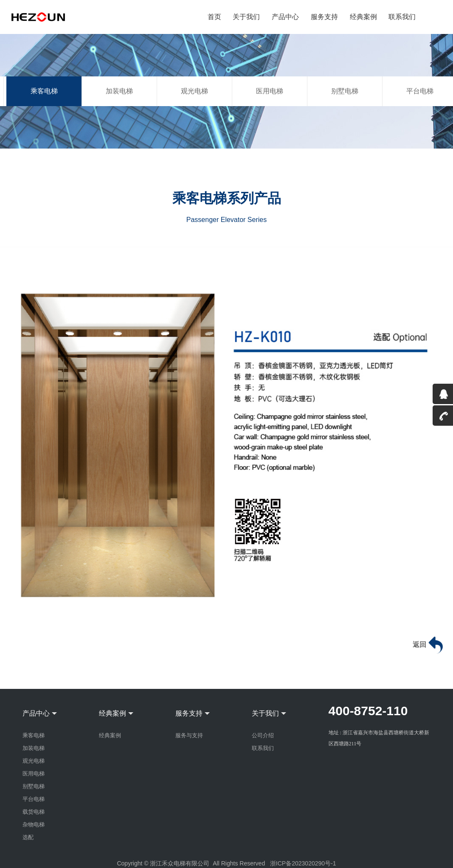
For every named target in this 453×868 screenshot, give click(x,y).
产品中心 (286, 17)
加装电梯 (119, 91)
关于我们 (247, 17)
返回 (429, 645)
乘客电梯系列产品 (227, 198)
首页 (215, 17)
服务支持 (324, 17)
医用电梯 (270, 91)
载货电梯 (34, 812)
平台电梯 (34, 799)
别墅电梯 (345, 91)
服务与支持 (189, 735)
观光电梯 (194, 91)
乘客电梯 (44, 91)
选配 (28, 837)
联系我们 (402, 17)
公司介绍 (263, 735)
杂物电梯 (34, 824)
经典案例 (363, 17)
